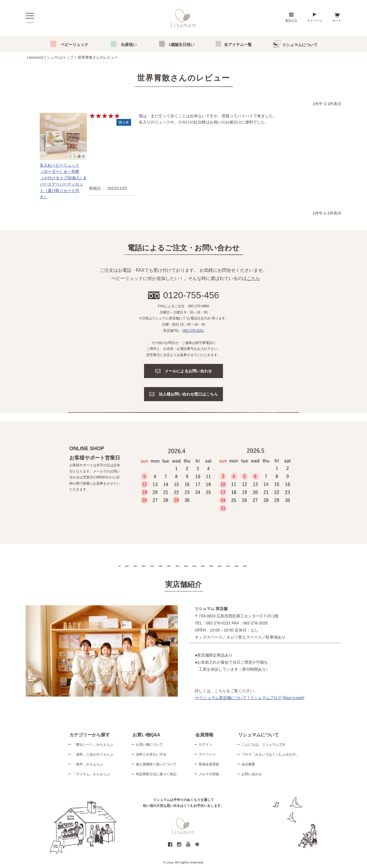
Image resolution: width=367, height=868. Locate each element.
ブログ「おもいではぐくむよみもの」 (270, 755)
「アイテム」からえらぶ (91, 775)
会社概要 (248, 765)
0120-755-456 (191, 295)
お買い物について (149, 745)
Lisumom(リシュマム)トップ (50, 57)
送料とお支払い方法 (151, 755)
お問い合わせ (252, 775)
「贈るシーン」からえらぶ (93, 745)
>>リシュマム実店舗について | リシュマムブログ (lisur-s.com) (250, 698)
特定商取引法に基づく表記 (156, 775)
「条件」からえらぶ (88, 765)
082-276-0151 (194, 331)
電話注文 (291, 21)
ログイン (205, 745)
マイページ (315, 21)
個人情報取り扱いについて (156, 765)
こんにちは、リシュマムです (264, 745)
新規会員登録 (209, 765)
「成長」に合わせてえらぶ (93, 755)
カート (337, 21)
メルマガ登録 (209, 775)
